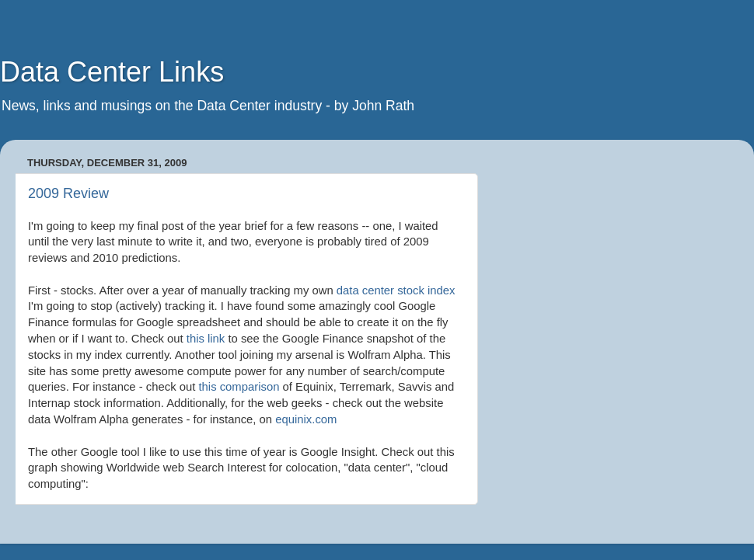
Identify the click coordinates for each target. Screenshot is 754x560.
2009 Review (68, 193)
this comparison (239, 387)
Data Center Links (112, 72)
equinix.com (306, 419)
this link (206, 339)
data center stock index (396, 290)
